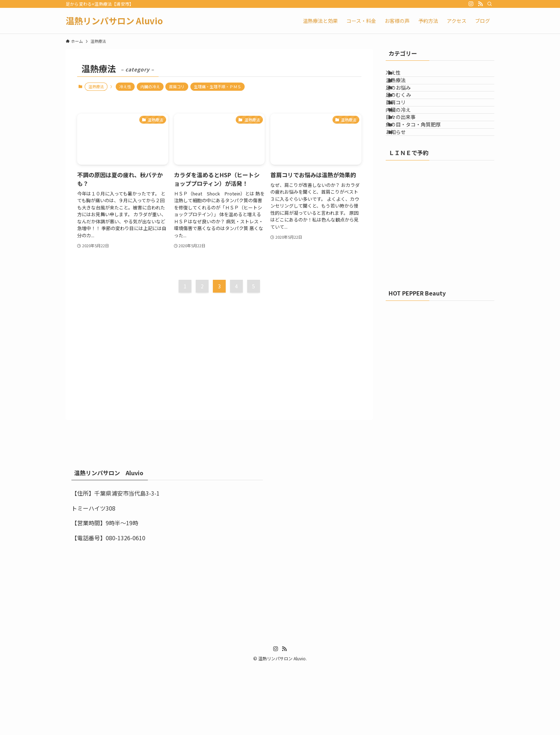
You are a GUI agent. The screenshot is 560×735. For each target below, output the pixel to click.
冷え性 (125, 86)
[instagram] (471, 4)
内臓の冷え (150, 86)
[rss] (480, 4)
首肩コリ (177, 86)
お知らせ (405, 195)
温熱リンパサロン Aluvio (114, 21)
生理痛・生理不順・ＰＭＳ (217, 86)
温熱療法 (405, 91)
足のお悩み (407, 106)
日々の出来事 (410, 165)
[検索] (490, 4)
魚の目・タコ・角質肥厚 (422, 180)
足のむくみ (407, 121)
